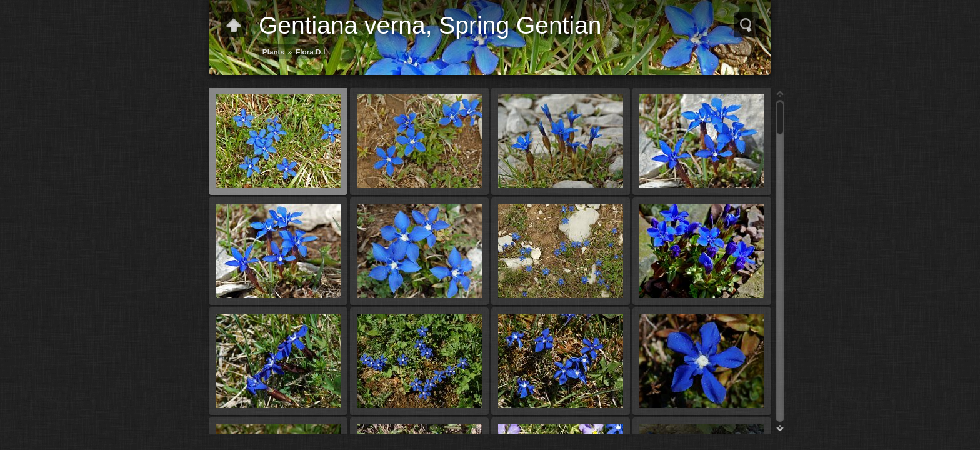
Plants (273, 52)
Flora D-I (310, 52)
